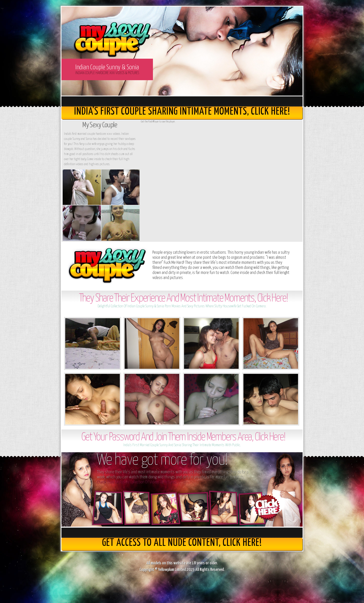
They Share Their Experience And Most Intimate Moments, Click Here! (183, 299)
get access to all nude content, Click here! (182, 543)
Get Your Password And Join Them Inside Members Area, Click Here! (183, 437)
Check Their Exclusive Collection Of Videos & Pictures (137, 482)
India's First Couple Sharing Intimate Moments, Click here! (182, 112)
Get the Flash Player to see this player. (158, 122)
